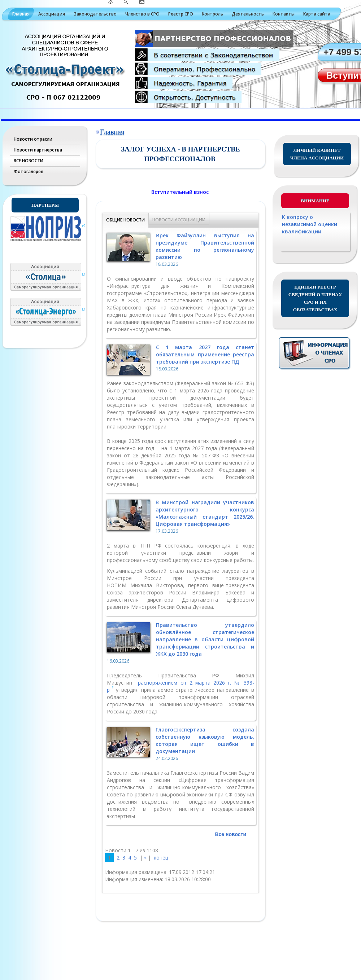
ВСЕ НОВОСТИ (29, 161)
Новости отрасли (33, 139)
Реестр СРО (181, 14)
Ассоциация (52, 14)
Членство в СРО (142, 14)
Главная (21, 14)
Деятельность (248, 14)
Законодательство (95, 14)
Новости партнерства (38, 150)
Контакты (284, 14)
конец (161, 858)
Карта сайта (317, 14)
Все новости (230, 834)
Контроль (212, 14)
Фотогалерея (29, 172)
